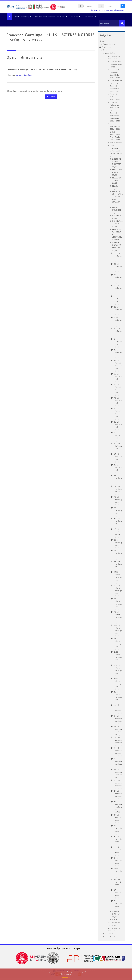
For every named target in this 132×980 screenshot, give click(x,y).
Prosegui (66, 978)
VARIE (115, 920)
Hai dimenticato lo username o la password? (108, 10)
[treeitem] (112, 489)
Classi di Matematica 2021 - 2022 (115, 97)
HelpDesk (77, 17)
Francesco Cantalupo (24, 75)
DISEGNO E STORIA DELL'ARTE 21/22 (117, 163)
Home (102, 41)
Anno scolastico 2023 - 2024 (114, 929)
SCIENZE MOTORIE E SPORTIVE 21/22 (117, 246)
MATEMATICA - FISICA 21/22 (117, 224)
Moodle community (24, 17)
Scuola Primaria (116, 143)
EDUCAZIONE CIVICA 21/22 (117, 172)
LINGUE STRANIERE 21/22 (117, 210)
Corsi (105, 50)
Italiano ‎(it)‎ (91, 17)
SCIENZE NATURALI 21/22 (116, 914)
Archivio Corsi (111, 934)
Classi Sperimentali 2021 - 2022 (115, 126)
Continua (51, 96)
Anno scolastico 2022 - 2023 (114, 924)
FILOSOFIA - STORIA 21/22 (117, 180)
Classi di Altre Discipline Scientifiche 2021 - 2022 (116, 74)
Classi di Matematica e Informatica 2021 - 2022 (115, 117)
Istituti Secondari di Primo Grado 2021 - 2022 (115, 136)
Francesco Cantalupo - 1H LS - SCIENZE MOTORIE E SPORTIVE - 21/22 (44, 69)
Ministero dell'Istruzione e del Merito (52, 17)
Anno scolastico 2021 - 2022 (114, 57)
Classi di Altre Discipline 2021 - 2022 (116, 64)
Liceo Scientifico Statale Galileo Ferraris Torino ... (116, 151)
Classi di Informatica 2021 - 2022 (115, 89)
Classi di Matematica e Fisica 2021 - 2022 (115, 106)
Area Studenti (111, 53)
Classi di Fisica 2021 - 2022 (116, 82)
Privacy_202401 (66, 974)
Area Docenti (110, 937)
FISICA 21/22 (115, 187)
